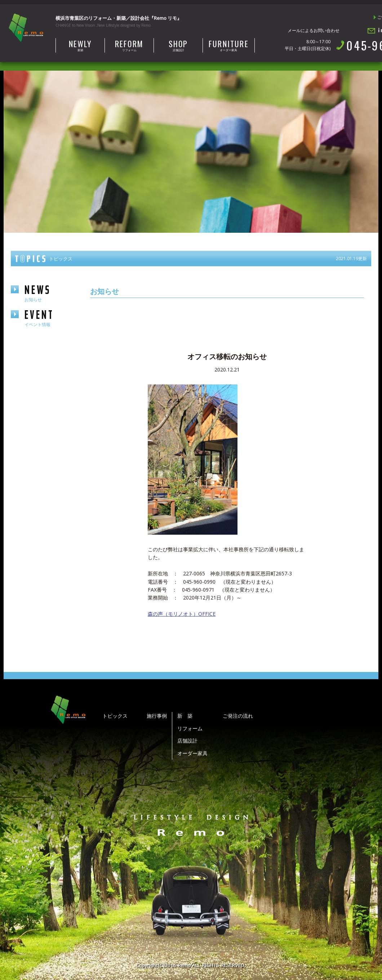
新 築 (185, 716)
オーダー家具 (229, 45)
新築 (80, 45)
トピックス (115, 716)
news (50, 293)
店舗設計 (178, 45)
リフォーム (129, 45)
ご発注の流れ (238, 716)
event (50, 318)
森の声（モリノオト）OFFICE (182, 614)
